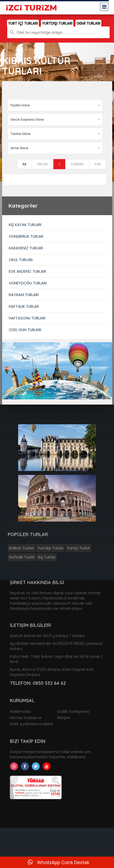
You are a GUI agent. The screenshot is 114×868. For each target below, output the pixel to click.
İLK (24, 164)
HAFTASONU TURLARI (27, 318)
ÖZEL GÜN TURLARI (25, 330)
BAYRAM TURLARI (24, 295)
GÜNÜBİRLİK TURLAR (26, 236)
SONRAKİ (77, 164)
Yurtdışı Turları (50, 548)
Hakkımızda (20, 712)
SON (98, 164)
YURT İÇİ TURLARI (23, 23)
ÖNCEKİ (43, 164)
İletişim (64, 718)
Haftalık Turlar (22, 557)
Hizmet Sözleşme (26, 718)
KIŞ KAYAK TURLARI (25, 225)
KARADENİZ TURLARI (26, 248)
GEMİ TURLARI (88, 23)
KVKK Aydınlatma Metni (31, 724)
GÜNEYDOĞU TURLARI (28, 283)
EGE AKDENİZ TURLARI (27, 271)
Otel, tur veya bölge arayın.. (40, 32)
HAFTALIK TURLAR (24, 306)
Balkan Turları (22, 548)
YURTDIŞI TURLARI (57, 23)
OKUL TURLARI (21, 260)
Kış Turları (47, 557)
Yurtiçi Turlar (78, 548)
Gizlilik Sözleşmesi (73, 712)
